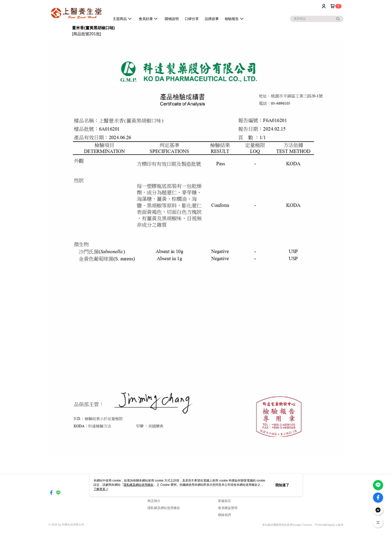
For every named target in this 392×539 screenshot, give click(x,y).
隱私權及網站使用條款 (164, 508)
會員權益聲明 (228, 508)
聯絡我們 (224, 515)
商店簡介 (154, 501)
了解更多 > (101, 489)
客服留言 (224, 501)
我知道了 (282, 485)
